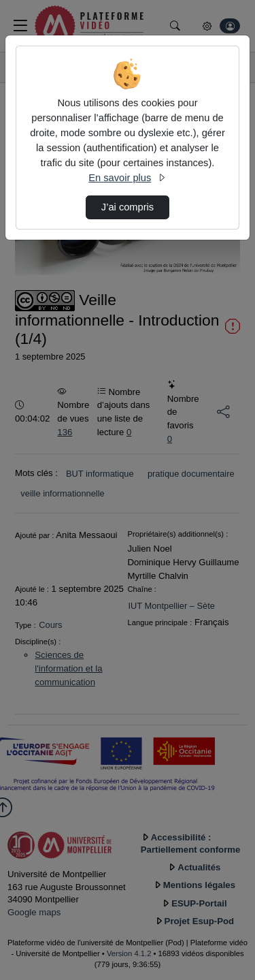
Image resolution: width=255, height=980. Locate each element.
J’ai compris (128, 207)
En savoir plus (127, 178)
